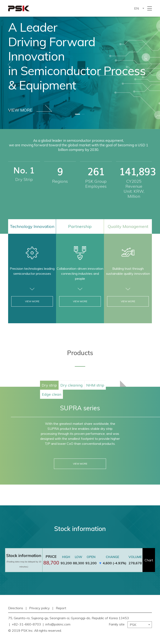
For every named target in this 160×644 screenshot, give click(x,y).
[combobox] (139, 8)
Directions (16, 608)
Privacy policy (39, 608)
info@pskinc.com (58, 624)
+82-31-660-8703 (26, 624)
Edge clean (52, 394)
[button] (12, 65)
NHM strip (95, 385)
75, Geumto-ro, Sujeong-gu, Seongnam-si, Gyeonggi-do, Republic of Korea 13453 (69, 618)
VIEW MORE (30, 109)
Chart (149, 560)
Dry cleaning (72, 385)
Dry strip (49, 385)
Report (61, 608)
